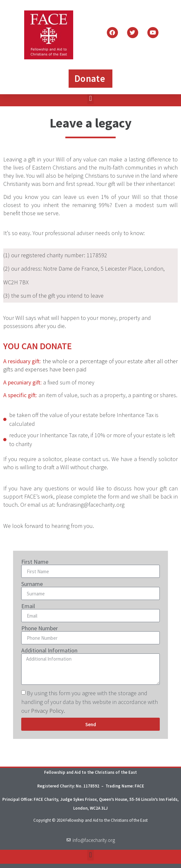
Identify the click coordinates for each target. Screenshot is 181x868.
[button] (90, 99)
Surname (32, 584)
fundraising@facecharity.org (90, 505)
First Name (35, 562)
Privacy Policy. (48, 711)
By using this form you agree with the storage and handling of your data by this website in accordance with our (90, 702)
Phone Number (40, 628)
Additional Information (49, 651)
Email (28, 606)
